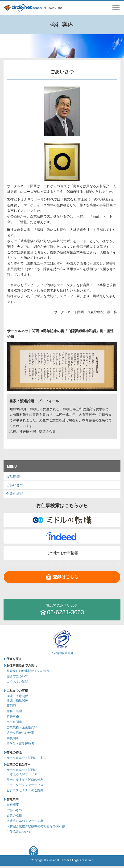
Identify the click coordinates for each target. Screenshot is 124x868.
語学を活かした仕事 (20, 733)
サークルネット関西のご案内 (27, 758)
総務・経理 (14, 711)
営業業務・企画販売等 (22, 727)
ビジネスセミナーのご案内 (25, 790)
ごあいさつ (15, 485)
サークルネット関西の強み (25, 780)
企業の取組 (15, 494)
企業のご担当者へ (19, 765)
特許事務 (13, 717)
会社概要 (13, 476)
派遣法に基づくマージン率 (25, 821)
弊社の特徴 (14, 753)
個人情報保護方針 (62, 653)
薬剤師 (11, 706)
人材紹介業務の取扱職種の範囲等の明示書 (36, 826)
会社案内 (12, 799)
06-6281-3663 (62, 609)
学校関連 (13, 738)
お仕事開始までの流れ (22, 666)
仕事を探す (14, 659)
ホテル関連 (14, 722)
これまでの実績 (17, 691)
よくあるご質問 (17, 682)
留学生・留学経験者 (20, 744)
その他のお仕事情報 (62, 553)
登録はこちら (66, 577)
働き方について (17, 676)
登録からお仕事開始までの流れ (28, 671)
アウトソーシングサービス (25, 785)
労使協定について (19, 832)
